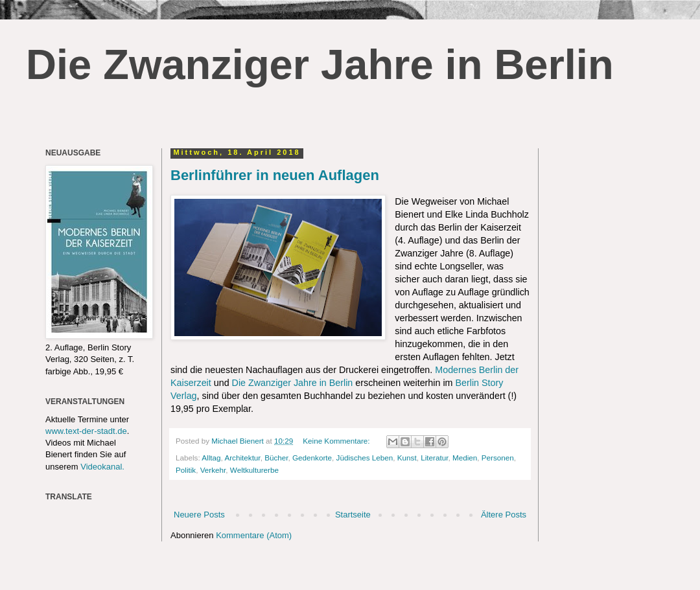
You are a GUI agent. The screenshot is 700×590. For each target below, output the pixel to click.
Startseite (353, 515)
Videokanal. (102, 467)
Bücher (276, 458)
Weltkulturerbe (254, 470)
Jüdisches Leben (365, 458)
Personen (498, 458)
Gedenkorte (312, 458)
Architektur (242, 458)
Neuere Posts (199, 515)
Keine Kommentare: (337, 441)
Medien (465, 458)
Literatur (434, 458)
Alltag (211, 458)
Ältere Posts (504, 515)
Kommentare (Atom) (254, 535)
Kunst (407, 458)
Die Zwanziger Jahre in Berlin (320, 64)
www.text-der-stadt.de (86, 431)
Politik (186, 470)
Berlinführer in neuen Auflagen (275, 175)
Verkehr (213, 470)
